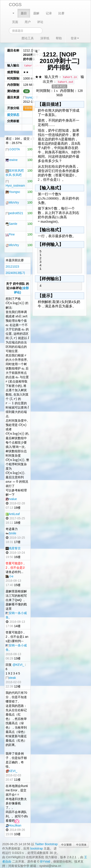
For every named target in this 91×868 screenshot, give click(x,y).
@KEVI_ (18, 665)
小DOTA (13, 149)
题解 (36, 13)
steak (11, 678)
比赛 (61, 13)
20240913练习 (15, 273)
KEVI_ (11, 771)
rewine (12, 160)
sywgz (29, 97)
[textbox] (15, 303)
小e (10, 576)
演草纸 (45, 38)
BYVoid (45, 861)
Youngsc (13, 192)
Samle (11, 224)
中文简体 (81, 845)
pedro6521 (14, 213)
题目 (24, 13)
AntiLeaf (13, 514)
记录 (49, 13)
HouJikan (13, 825)
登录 (75, 38)
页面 (15, 22)
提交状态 (13, 115)
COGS (15, 5)
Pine (10, 234)
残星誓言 (13, 548)
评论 (40, 22)
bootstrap (37, 848)
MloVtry (12, 202)
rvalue (11, 499)
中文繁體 (66, 845)
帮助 (59, 38)
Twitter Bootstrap (46, 844)
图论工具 (28, 38)
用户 (28, 22)
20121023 (12, 267)
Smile (11, 533)
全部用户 (29, 108)
